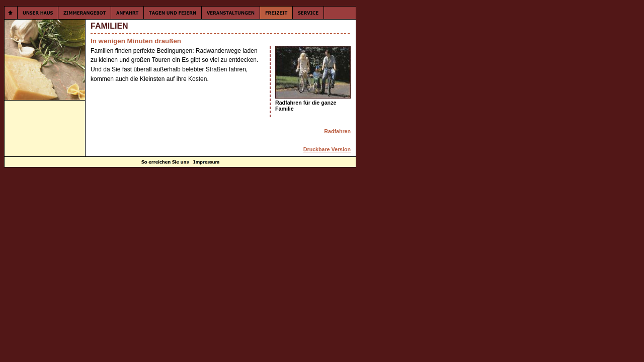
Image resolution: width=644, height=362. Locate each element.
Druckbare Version (327, 149)
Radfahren (337, 131)
